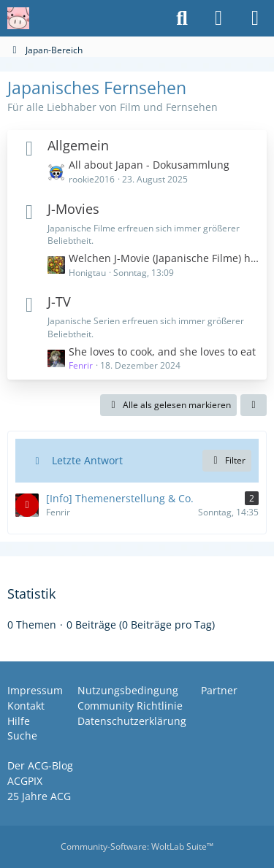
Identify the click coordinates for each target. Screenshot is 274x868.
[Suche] (182, 18)
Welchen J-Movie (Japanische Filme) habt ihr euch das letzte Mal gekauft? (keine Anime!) (164, 258)
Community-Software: (137, 846)
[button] (254, 405)
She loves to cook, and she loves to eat (162, 352)
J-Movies (73, 209)
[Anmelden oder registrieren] (218, 18)
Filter (227, 460)
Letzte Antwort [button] (87, 460)
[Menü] (255, 18)
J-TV (59, 302)
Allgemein (78, 145)
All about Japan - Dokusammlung (149, 165)
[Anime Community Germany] (18, 18)
